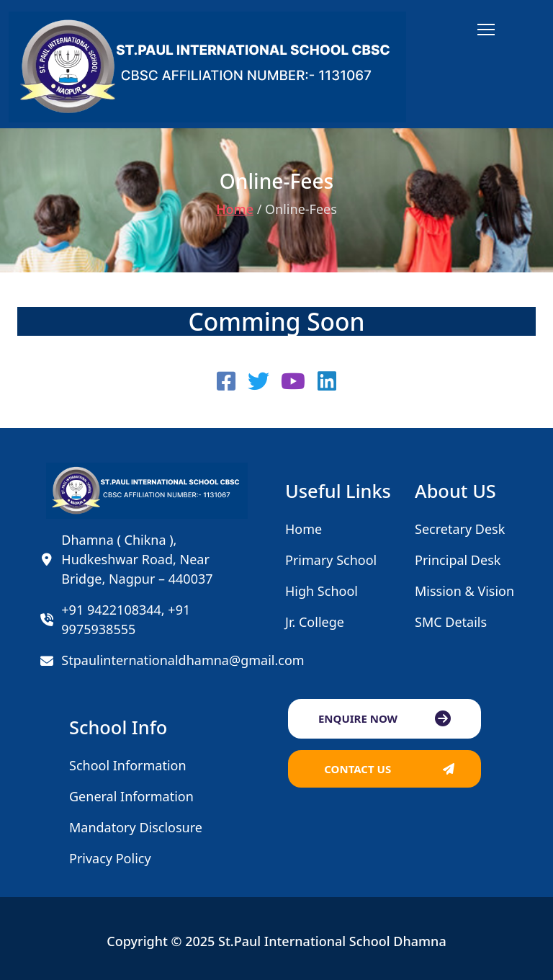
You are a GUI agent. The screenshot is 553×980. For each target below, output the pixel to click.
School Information (128, 765)
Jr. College (315, 622)
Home (235, 209)
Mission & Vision (464, 591)
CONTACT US (358, 769)
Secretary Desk (460, 529)
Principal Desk (458, 560)
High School (322, 591)
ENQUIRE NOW (358, 718)
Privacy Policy (110, 858)
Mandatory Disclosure (136, 827)
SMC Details (451, 622)
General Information (131, 796)
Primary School (331, 560)
